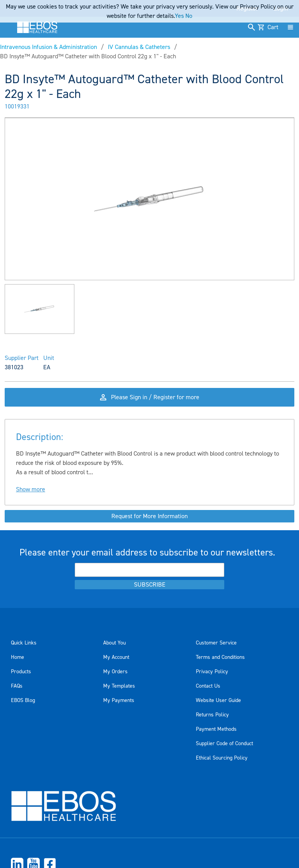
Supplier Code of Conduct (224, 744)
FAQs (17, 686)
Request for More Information (149, 516)
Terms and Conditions (220, 657)
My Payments (119, 700)
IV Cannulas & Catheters (139, 47)
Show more (31, 489)
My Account (116, 657)
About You (114, 643)
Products (21, 672)
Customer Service (216, 643)
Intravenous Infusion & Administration (48, 47)
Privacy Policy (212, 672)
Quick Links (24, 643)
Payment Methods (216, 729)
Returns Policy (212, 715)
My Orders (115, 672)
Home (18, 657)
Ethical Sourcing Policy (222, 758)
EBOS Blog (23, 700)
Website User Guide (218, 700)
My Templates (119, 686)
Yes (179, 16)
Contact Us (208, 686)
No (189, 16)
